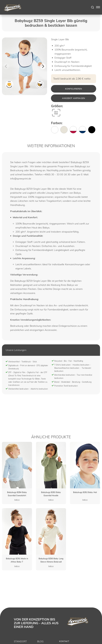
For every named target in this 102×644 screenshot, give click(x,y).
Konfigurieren (73, 89)
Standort (20, 641)
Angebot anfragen (73, 98)
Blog (40, 641)
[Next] (43, 66)
